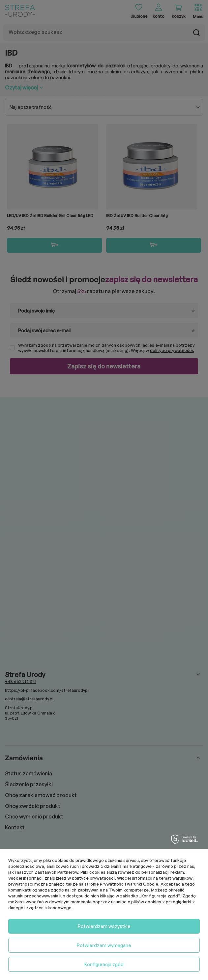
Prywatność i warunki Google (129, 884)
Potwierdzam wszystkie (104, 926)
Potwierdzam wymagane (104, 945)
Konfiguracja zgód (104, 964)
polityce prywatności (93, 878)
